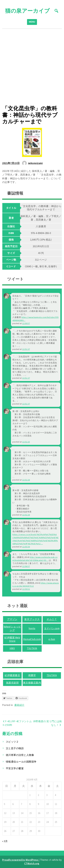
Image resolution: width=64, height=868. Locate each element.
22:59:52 (26, 589)
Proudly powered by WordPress (20, 860)
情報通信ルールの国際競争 (21, 762)
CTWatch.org (32, 863)
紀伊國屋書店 (12, 675)
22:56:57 (26, 566)
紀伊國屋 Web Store (12, 639)
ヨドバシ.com (52, 628)
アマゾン (12, 619)
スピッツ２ (12, 742)
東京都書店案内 (32, 683)
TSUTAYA (32, 648)
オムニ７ (52, 619)
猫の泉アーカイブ (27, 11)
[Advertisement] (32, 67)
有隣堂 (32, 675)
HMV (12, 648)
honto (32, 628)
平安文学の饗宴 (15, 768)
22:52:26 (26, 480)
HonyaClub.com (32, 639)
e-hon (52, 639)
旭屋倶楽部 (12, 683)
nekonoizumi (35, 163)
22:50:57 (26, 323)
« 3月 (5, 841)
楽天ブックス (32, 619)
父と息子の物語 (15, 748)
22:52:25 (26, 442)
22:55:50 (26, 547)
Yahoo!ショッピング (12, 628)
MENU (32, 22)
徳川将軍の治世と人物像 (20, 755)
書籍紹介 (19, 705)
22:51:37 (26, 349)
